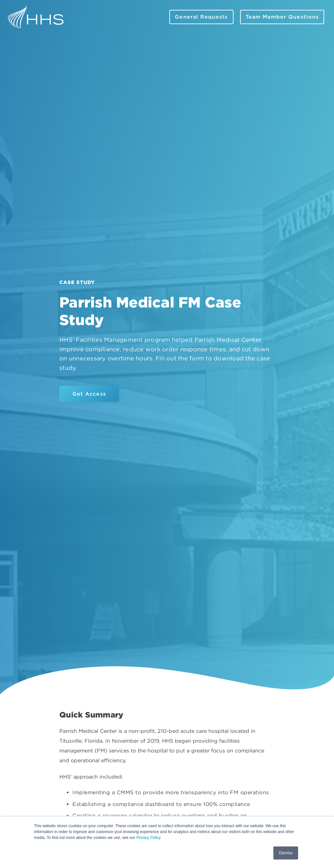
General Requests (201, 17)
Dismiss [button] (286, 853)
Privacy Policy (149, 838)
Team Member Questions (282, 17)
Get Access (89, 394)
